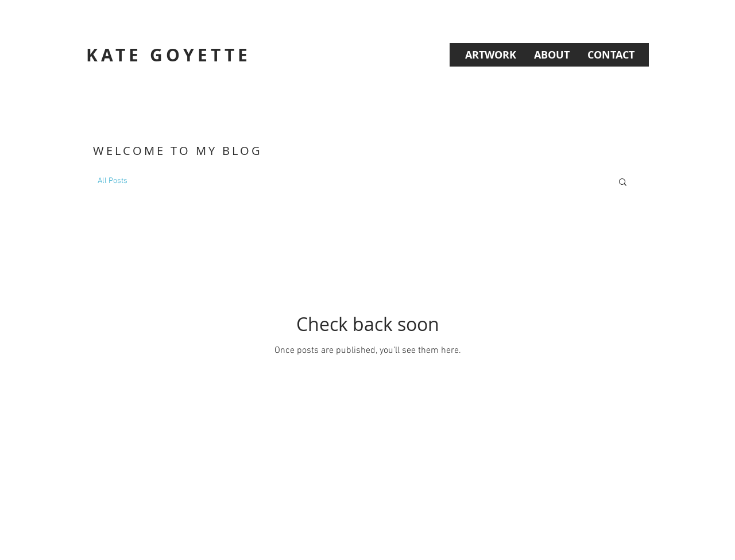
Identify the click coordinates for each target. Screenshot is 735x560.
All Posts (113, 181)
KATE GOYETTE (169, 55)
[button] (623, 183)
